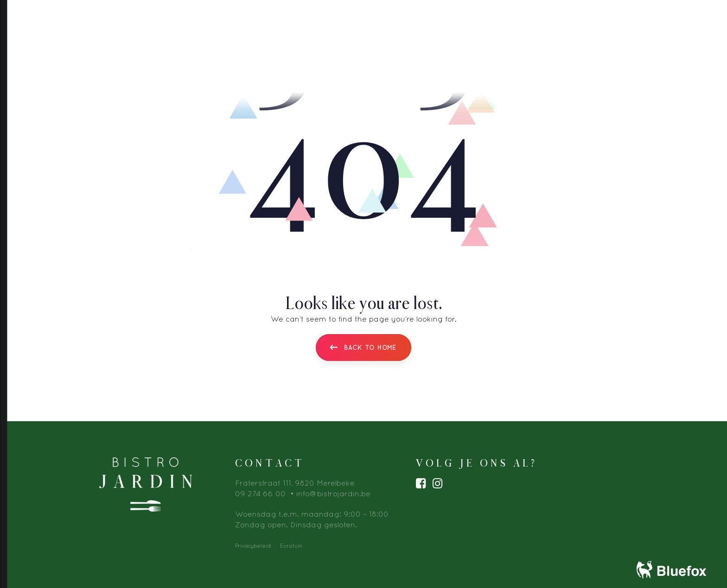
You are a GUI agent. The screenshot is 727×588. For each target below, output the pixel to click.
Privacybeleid (253, 546)
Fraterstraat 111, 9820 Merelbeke (295, 483)
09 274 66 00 (260, 493)
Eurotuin (291, 546)
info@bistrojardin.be (333, 493)
